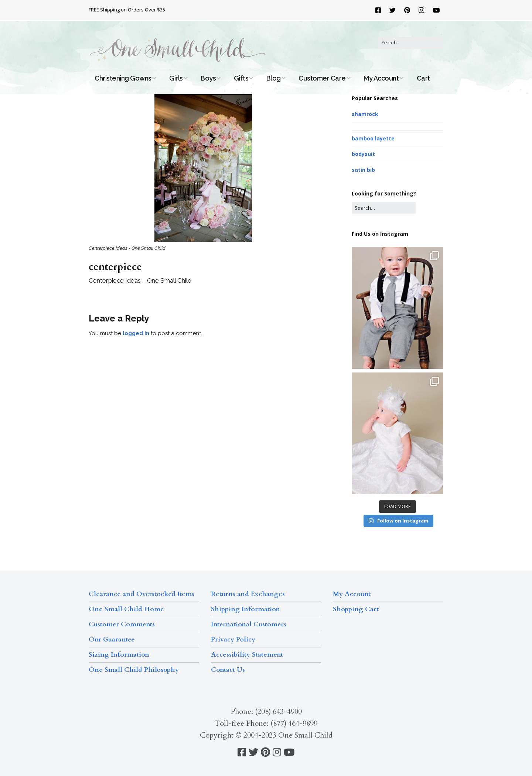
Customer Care (322, 78)
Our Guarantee (112, 639)
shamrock (365, 114)
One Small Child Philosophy (134, 670)
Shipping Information (245, 609)
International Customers (249, 624)
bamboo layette (373, 138)
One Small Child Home (126, 609)
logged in (136, 333)
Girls (176, 78)
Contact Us (228, 670)
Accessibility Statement (247, 655)
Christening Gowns (123, 78)
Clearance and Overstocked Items (141, 594)
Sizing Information (119, 655)
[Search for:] (411, 43)
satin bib (363, 170)
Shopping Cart (356, 609)
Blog (274, 78)
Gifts (241, 78)
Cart (423, 78)
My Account (381, 78)
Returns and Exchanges (248, 594)
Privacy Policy (233, 639)
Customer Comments (122, 624)
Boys (208, 78)
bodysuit (363, 154)
